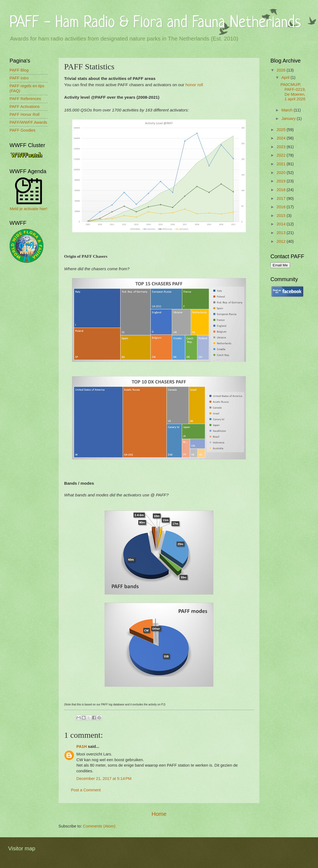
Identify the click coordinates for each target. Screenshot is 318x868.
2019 (282, 181)
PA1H (82, 746)
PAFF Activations (25, 107)
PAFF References (25, 99)
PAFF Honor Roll (24, 114)
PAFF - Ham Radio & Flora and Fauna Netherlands (155, 23)
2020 (282, 173)
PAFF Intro (19, 78)
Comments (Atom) (99, 826)
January (289, 119)
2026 (282, 70)
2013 (282, 233)
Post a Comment (86, 790)
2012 (282, 241)
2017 (282, 198)
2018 (282, 190)
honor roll (194, 85)
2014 (282, 224)
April (286, 77)
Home (159, 814)
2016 (282, 207)
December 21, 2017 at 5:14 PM (104, 779)
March (287, 110)
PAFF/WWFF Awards (28, 122)
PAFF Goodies (22, 130)
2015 (282, 216)
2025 (282, 130)
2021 (282, 164)
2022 (282, 155)
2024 (282, 138)
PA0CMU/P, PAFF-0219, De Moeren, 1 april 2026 (293, 92)
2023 (282, 147)
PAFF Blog (19, 70)
